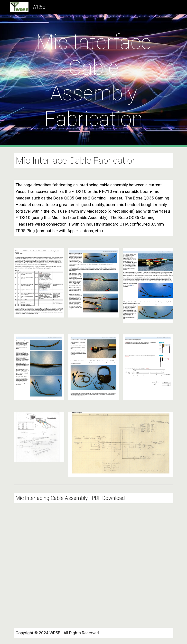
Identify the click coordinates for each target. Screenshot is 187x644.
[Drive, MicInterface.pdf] (52, 565)
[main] (93, 80)
